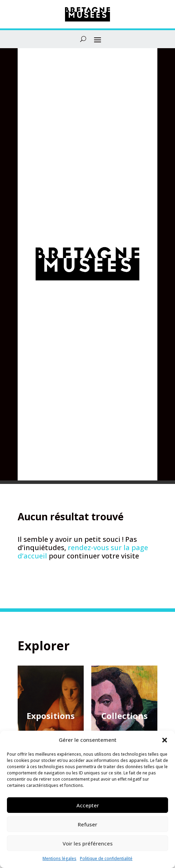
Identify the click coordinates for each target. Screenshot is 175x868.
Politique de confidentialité (106, 858)
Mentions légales (59, 858)
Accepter (88, 805)
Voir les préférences (88, 843)
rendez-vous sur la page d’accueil (83, 552)
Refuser (87, 824)
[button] (165, 740)
